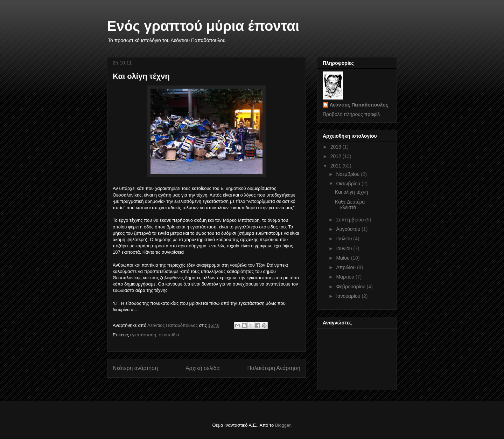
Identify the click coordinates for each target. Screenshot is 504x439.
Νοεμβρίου (348, 174)
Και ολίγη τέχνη (351, 192)
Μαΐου (343, 258)
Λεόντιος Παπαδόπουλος (359, 105)
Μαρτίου (346, 277)
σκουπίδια (169, 335)
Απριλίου (346, 267)
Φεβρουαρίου (351, 287)
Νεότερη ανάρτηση (135, 368)
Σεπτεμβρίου (351, 220)
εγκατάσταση (143, 335)
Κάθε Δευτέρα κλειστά (350, 205)
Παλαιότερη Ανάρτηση (274, 368)
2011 (337, 166)
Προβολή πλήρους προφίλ (351, 114)
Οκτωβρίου (349, 184)
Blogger (283, 425)
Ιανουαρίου (349, 296)
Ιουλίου (345, 239)
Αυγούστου (349, 229)
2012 (337, 156)
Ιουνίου (345, 248)
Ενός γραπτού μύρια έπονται (203, 26)
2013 (337, 147)
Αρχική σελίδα (202, 368)
